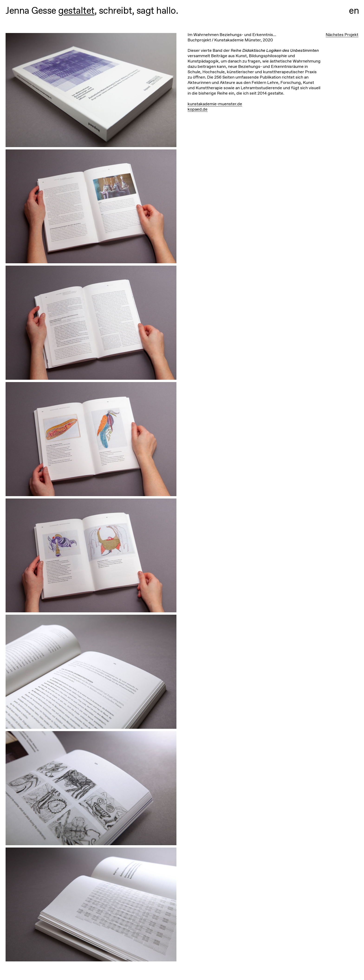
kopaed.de (198, 109)
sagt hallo (156, 10)
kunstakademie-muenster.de (215, 104)
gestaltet (76, 10)
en (354, 10)
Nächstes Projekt (342, 35)
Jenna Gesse (31, 10)
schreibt (115, 10)
